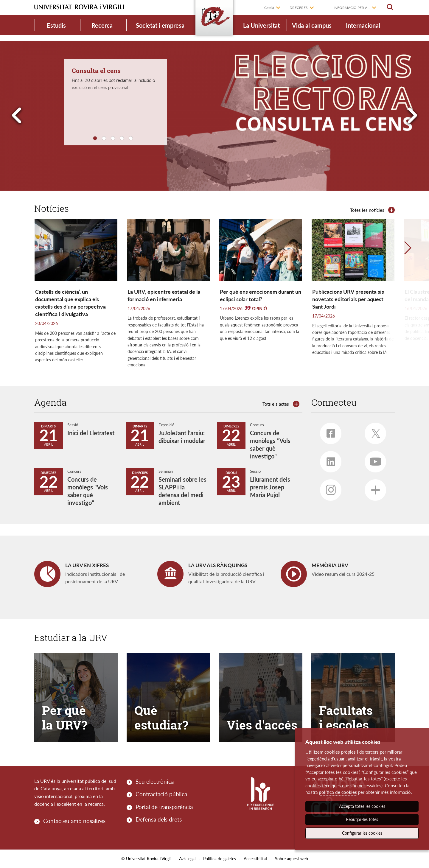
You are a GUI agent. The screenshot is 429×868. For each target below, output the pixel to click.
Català (269, 8)
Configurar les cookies (362, 833)
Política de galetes (220, 859)
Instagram (328, 488)
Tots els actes (276, 404)
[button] (408, 297)
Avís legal (187, 859)
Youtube (373, 459)
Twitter (373, 431)
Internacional (363, 25)
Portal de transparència (164, 807)
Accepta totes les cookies (362, 806)
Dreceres (299, 8)
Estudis (56, 25)
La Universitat (261, 25)
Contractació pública (161, 794)
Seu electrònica (155, 781)
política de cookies (338, 792)
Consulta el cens (96, 71)
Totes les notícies (367, 210)
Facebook (328, 431)
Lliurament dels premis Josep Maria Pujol (270, 487)
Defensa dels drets (159, 819)
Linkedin (328, 459)
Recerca (102, 25)
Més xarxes (372, 488)
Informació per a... (352, 8)
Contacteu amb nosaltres (74, 821)
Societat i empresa (160, 25)
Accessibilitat (255, 859)
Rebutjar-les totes (362, 819)
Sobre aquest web (292, 859)
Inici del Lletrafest (91, 433)
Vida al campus (312, 25)
